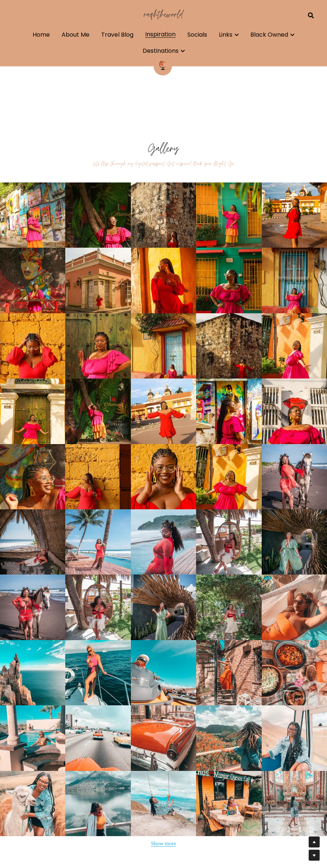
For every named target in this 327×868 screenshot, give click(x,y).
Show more (164, 843)
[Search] (311, 16)
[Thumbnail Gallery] (33, 215)
